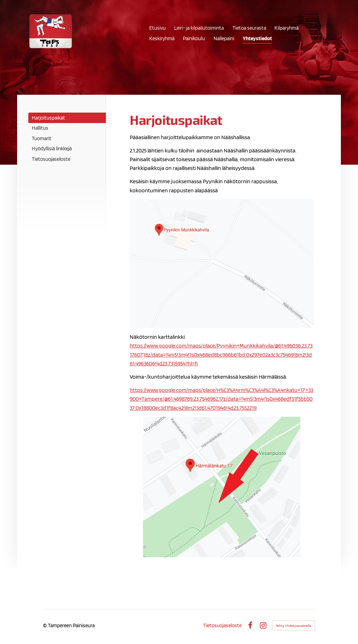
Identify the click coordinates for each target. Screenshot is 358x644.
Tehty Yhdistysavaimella (293, 625)
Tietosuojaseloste (222, 625)
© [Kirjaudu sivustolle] (45, 625)
